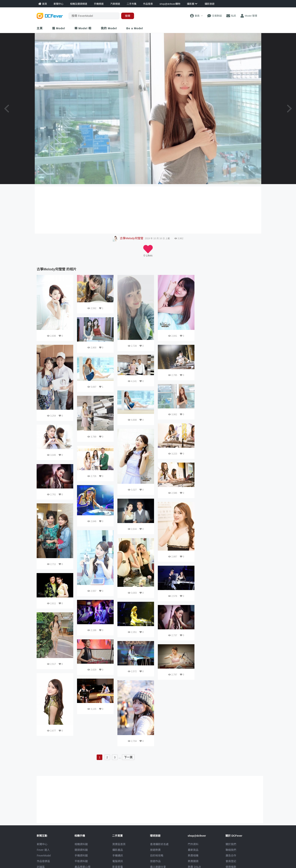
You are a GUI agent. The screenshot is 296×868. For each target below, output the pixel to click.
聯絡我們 (231, 850)
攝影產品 (118, 850)
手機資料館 (81, 856)
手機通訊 (118, 856)
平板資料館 (81, 861)
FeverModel (44, 856)
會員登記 (231, 861)
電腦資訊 (118, 861)
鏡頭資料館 (81, 850)
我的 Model (109, 28)
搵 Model (59, 28)
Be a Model (135, 28)
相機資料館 (81, 844)
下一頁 (128, 757)
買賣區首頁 (119, 844)
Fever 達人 (43, 850)
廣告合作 (231, 856)
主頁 (40, 28)
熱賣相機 (193, 856)
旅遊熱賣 (155, 850)
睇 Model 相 (83, 28)
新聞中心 (42, 844)
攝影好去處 (159, 844)
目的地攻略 (157, 856)
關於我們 (231, 844)
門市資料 (193, 844)
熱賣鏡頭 (193, 861)
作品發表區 (43, 861)
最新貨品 (193, 850)
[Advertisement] (229, 299)
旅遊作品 (155, 861)
